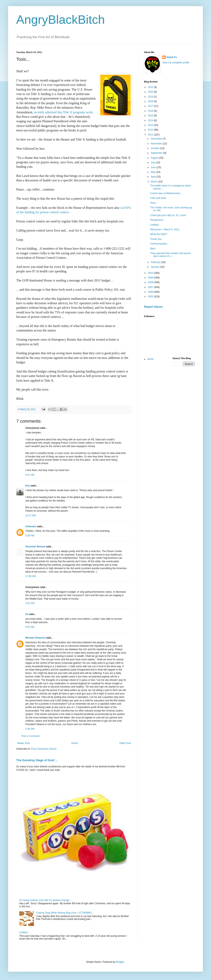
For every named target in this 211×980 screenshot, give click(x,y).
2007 (151, 287)
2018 (151, 101)
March (154, 182)
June (154, 167)
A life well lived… (159, 198)
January (155, 267)
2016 (151, 111)
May (153, 172)
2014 (151, 120)
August (155, 158)
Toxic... (154, 203)
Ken (28, 486)
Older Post (125, 743)
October (155, 148)
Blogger (120, 962)
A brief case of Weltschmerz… (166, 193)
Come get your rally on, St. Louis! (168, 215)
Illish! (153, 249)
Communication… (160, 244)
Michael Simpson (35, 638)
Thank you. (156, 239)
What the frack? (159, 234)
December (157, 139)
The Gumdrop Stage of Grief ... (37, 760)
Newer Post (24, 743)
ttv (27, 614)
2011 (151, 135)
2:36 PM (30, 729)
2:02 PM (30, 603)
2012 (151, 130)
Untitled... (155, 225)
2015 (151, 116)
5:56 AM (30, 536)
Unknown (31, 526)
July (153, 162)
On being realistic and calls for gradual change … (46, 900)
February (156, 262)
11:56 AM (31, 576)
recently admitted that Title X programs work (63, 112)
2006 (151, 292)
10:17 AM (31, 515)
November (157, 144)
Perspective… (158, 220)
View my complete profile (176, 63)
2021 (151, 87)
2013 (151, 125)
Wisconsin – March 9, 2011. (165, 230)
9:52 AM (30, 627)
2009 (151, 278)
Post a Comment (30, 736)
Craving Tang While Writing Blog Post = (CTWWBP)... (65, 913)
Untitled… (25, 932)
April (153, 177)
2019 (151, 97)
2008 (151, 282)
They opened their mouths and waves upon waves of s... (170, 255)
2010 (151, 273)
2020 (151, 92)
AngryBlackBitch (61, 20)
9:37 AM (30, 475)
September (157, 153)
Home (75, 743)
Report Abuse (153, 307)
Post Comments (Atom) (44, 749)
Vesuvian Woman (35, 547)
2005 (151, 297)
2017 (151, 106)
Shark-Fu (172, 57)
